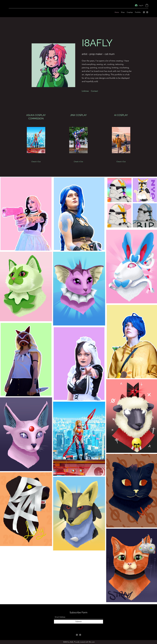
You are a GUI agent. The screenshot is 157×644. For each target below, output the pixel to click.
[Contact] (94, 91)
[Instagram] (144, 12)
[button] (147, 5)
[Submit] (78, 622)
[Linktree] (85, 91)
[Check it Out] (36, 162)
